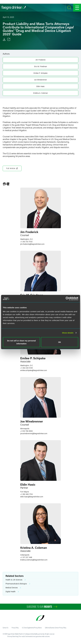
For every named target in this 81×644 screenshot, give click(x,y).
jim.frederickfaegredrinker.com (32, 244)
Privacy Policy (15, 628)
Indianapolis (25, 555)
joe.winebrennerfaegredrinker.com (34, 433)
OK (60, 342)
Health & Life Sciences (16, 580)
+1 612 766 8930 (26, 431)
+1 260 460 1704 (26, 494)
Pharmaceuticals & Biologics (18, 584)
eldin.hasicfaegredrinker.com (32, 497)
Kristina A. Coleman (40, 93)
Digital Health (12, 592)
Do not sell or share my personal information (21, 342)
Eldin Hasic (40, 86)
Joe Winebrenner (40, 80)
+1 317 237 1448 (26, 557)
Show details (68, 333)
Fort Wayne (25, 492)
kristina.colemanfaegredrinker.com (34, 560)
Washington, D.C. (27, 239)
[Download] (4, 39)
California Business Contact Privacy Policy (56, 628)
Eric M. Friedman (41, 66)
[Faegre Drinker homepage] (14, 8)
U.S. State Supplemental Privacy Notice (32, 628)
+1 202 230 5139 (26, 368)
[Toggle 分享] (9, 39)
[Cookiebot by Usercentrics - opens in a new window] (67, 299)
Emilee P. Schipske (40, 73)
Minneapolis (25, 429)
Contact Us (6, 628)
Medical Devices (13, 588)
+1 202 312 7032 (26, 242)
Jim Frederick (40, 60)
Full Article (12, 168)
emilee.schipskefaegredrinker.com (34, 370)
